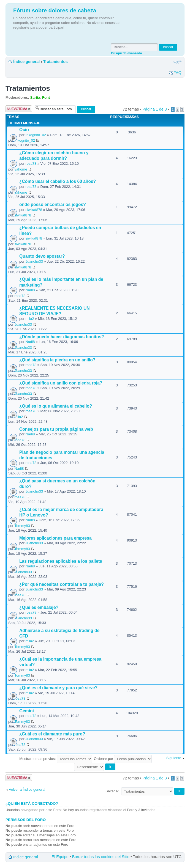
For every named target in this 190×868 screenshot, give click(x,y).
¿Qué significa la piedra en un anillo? (57, 360)
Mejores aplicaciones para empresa (55, 538)
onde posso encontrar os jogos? (53, 204)
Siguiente (174, 758)
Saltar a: (112, 791)
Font (46, 97)
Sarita (35, 97)
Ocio (24, 130)
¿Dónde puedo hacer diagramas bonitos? (62, 337)
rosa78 (31, 164)
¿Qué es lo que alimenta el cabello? (56, 406)
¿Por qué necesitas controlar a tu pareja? (62, 584)
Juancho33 (34, 261)
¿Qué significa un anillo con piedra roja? (61, 383)
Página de (154, 109)
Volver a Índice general (27, 789)
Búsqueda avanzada (126, 53)
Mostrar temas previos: (56, 759)
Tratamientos (55, 62)
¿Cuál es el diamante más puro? (52, 734)
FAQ (177, 73)
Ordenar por (123, 759)
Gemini (27, 711)
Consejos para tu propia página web (56, 429)
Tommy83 (22, 526)
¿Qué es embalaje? (39, 607)
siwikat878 (34, 210)
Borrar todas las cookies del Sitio (101, 857)
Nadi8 (30, 290)
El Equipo (60, 857)
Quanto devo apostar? (42, 256)
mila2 (30, 319)
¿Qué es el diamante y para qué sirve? (58, 688)
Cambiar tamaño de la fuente (177, 62)
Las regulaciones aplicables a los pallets (61, 561)
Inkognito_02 (36, 135)
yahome (21, 169)
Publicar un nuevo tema (19, 109)
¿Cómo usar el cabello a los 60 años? (58, 181)
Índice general (26, 62)
